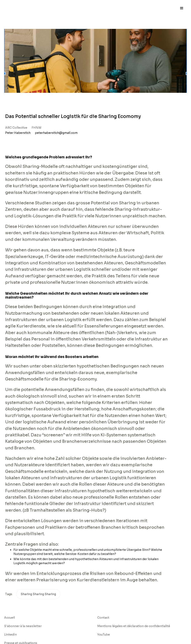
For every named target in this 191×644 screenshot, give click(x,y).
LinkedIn (10, 635)
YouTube (104, 635)
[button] (182, 8)
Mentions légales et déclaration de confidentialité (134, 626)
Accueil (9, 618)
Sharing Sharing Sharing (38, 594)
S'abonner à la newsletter (23, 626)
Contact (103, 618)
